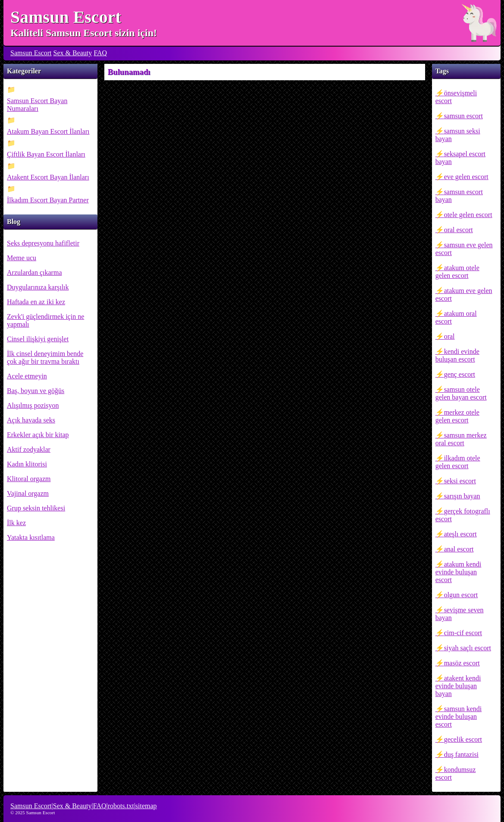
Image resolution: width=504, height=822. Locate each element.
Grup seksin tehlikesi (36, 508)
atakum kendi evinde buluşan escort (459, 572)
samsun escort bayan (459, 196)
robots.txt (121, 806)
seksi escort (460, 481)
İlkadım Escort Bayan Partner (48, 200)
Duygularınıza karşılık (38, 287)
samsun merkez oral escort (461, 439)
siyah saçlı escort (468, 648)
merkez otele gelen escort (457, 416)
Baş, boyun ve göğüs (36, 391)
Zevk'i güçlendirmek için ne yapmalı (45, 320)
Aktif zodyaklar (29, 449)
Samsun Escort (66, 17)
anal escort (459, 549)
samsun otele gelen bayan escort (461, 393)
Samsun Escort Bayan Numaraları (37, 105)
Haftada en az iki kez (36, 302)
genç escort (460, 374)
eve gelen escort (466, 177)
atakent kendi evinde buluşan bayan (458, 686)
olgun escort (461, 595)
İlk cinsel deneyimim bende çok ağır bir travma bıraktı (45, 357)
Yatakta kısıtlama (31, 537)
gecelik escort (463, 739)
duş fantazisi (461, 754)
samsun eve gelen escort (464, 249)
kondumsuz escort (456, 773)
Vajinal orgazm (28, 493)
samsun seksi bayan (458, 135)
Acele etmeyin (27, 376)
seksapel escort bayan (460, 158)
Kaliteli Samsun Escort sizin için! (84, 33)
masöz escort (462, 663)
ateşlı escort (460, 534)
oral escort (459, 230)
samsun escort (463, 116)
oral (449, 336)
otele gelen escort (468, 215)
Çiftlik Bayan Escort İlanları (46, 154)
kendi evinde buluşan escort (457, 355)
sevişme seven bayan (460, 614)
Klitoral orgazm (29, 479)
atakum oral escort (456, 317)
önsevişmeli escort (456, 97)
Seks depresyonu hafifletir (43, 243)
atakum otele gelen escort (457, 272)
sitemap (146, 806)
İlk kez (16, 523)
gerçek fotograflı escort (463, 515)
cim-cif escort (463, 633)
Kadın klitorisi (27, 464)
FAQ (100, 53)
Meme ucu (22, 258)
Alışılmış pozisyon (33, 405)
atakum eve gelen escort (464, 294)
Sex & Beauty (73, 53)
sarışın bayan (462, 496)
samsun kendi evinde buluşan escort (459, 716)
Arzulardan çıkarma (34, 272)
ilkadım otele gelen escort (458, 462)
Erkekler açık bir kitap (38, 435)
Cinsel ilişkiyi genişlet (38, 339)
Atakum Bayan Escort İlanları (48, 131)
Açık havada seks (31, 420)
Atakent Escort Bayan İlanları (48, 177)
